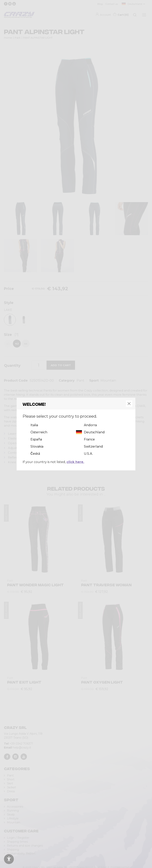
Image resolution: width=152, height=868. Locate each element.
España (36, 439)
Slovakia (37, 446)
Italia (34, 425)
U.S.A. (88, 454)
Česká (35, 454)
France (89, 439)
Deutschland (94, 432)
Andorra (90, 425)
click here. (75, 462)
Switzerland (93, 446)
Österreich (39, 432)
